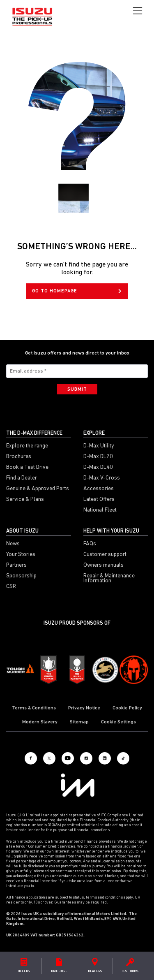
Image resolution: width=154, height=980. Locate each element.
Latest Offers (99, 500)
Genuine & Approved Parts (38, 489)
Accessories (99, 489)
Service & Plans (25, 500)
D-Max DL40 (98, 468)
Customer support (105, 555)
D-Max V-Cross (102, 478)
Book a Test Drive (27, 468)
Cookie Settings (118, 722)
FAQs (90, 544)
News (13, 544)
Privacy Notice (84, 708)
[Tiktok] (123, 758)
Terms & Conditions (34, 708)
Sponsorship (21, 576)
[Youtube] (68, 758)
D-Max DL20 (98, 457)
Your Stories (21, 555)
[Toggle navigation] (138, 11)
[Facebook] (31, 758)
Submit (77, 389)
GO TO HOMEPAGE (77, 291)
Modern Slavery (40, 722)
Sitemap (79, 722)
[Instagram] (86, 758)
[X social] (49, 758)
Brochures (19, 457)
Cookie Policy (127, 708)
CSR (11, 587)
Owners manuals (103, 565)
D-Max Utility (99, 446)
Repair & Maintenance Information (109, 579)
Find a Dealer (22, 478)
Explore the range (27, 446)
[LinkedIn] (105, 758)
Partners (16, 565)
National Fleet (100, 510)
